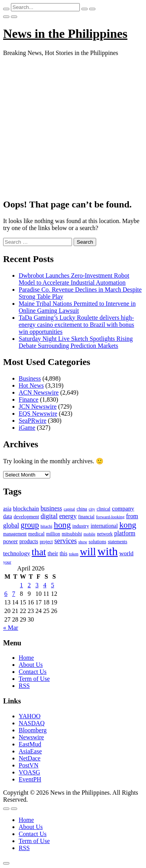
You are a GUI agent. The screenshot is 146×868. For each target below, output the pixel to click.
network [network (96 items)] (105, 534)
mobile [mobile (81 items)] (89, 534)
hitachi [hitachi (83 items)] (46, 526)
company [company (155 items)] (123, 508)
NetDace (30, 758)
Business (30, 378)
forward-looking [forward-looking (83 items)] (110, 517)
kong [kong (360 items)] (128, 525)
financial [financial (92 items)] (86, 517)
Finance (29, 399)
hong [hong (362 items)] (62, 525)
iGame (27, 428)
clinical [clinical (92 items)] (103, 509)
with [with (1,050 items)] (107, 551)
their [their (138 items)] (53, 553)
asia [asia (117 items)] (7, 509)
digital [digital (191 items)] (49, 516)
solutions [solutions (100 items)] (98, 542)
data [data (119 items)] (8, 516)
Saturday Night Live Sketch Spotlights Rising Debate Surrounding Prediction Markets (76, 342)
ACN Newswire (39, 392)
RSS (24, 686)
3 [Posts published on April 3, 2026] (37, 585)
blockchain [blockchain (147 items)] (26, 508)
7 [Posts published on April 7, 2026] (14, 594)
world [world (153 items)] (126, 553)
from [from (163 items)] (132, 516)
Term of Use (34, 679)
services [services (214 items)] (66, 541)
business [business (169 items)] (51, 508)
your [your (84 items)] (7, 562)
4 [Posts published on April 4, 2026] (45, 585)
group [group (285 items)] (30, 525)
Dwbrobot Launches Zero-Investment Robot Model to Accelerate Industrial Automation (74, 279)
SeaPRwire (33, 421)
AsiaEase (30, 751)
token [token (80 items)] (74, 554)
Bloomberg (33, 730)
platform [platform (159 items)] (125, 533)
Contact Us (33, 672)
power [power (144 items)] (11, 541)
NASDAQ (32, 723)
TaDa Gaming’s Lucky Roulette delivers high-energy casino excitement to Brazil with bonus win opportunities (77, 325)
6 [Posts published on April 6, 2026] (6, 594)
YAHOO (30, 716)
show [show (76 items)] (83, 542)
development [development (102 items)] (26, 517)
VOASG (29, 772)
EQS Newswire (38, 414)
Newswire (31, 737)
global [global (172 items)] (11, 525)
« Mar (11, 628)
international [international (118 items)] (104, 526)
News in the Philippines (65, 34)
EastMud (30, 744)
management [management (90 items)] (15, 534)
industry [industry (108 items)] (81, 526)
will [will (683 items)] (88, 552)
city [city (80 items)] (92, 509)
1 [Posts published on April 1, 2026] (21, 585)
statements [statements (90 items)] (118, 542)
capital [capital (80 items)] (69, 509)
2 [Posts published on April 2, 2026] (29, 585)
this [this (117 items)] (63, 554)
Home (26, 658)
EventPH (30, 779)
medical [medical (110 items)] (36, 534)
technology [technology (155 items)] (17, 553)
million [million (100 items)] (53, 534)
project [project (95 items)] (46, 542)
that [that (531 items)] (39, 552)
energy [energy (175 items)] (68, 516)
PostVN (29, 765)
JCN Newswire (38, 407)
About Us (31, 665)
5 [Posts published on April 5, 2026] (53, 585)
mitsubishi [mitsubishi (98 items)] (72, 534)
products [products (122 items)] (29, 541)
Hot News (31, 385)
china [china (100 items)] (82, 509)
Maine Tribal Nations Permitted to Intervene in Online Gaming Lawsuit (77, 307)
